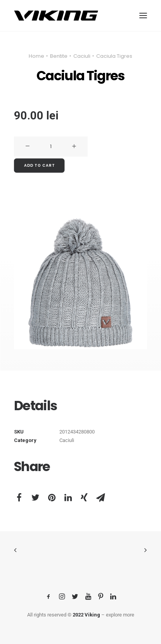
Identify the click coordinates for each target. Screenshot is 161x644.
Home (36, 56)
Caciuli (82, 56)
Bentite (59, 56)
